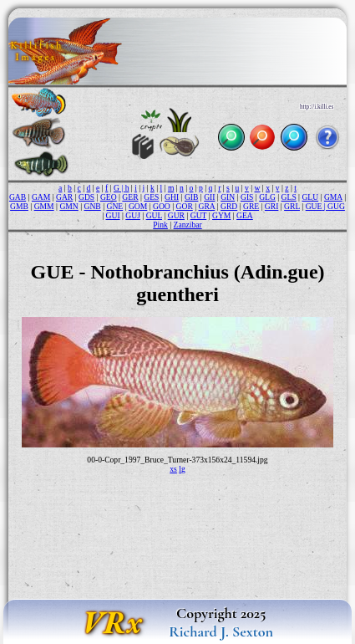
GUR (176, 215)
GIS (247, 197)
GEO (109, 197)
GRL (292, 206)
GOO (162, 206)
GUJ (133, 215)
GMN (68, 206)
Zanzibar (188, 225)
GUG (336, 206)
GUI (113, 215)
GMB (19, 206)
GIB (192, 197)
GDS (86, 197)
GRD (229, 206)
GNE (114, 206)
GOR (185, 206)
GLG (267, 197)
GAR (64, 197)
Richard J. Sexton (221, 631)
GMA (333, 197)
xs (173, 469)
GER (130, 197)
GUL (154, 215)
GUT (199, 215)
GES (151, 197)
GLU (310, 197)
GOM (138, 206)
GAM (41, 197)
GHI (172, 197)
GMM (44, 206)
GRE (251, 206)
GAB (18, 197)
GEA (245, 215)
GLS (289, 197)
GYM (221, 215)
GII (209, 197)
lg (182, 469)
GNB (92, 206)
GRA (207, 206)
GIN (228, 197)
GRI (272, 206)
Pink (160, 225)
